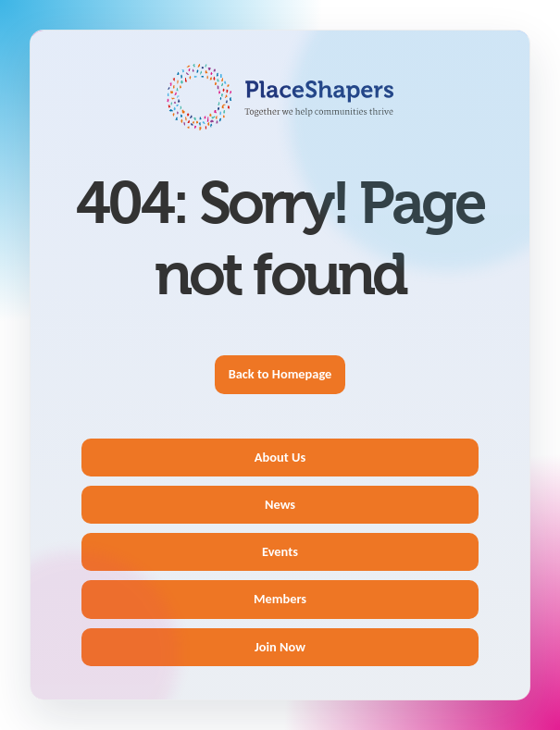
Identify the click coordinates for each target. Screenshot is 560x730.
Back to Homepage (280, 374)
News (280, 504)
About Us (280, 457)
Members (280, 599)
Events (280, 551)
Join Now (280, 647)
